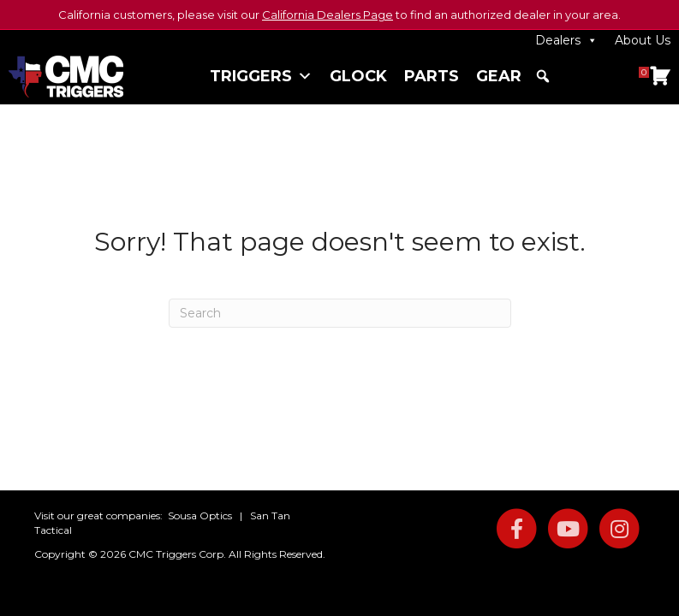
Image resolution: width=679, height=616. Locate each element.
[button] (543, 76)
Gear (499, 76)
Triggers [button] (261, 76)
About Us (643, 40)
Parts (432, 76)
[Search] (340, 313)
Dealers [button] (566, 40)
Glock (358, 76)
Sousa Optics (200, 515)
